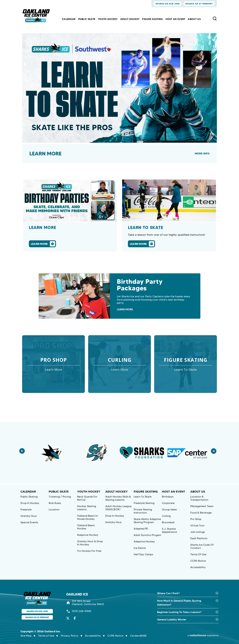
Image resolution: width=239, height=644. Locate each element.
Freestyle (26, 509)
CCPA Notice (198, 561)
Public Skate (87, 19)
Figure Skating (152, 19)
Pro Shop (196, 519)
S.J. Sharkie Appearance (169, 530)
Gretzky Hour (29, 516)
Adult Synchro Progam (147, 535)
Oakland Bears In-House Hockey (88, 517)
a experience (203, 635)
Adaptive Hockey (88, 535)
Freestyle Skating (144, 503)
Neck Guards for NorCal (87, 498)
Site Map (26, 636)
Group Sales (169, 509)
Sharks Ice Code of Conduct (202, 546)
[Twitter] (68, 618)
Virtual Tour (197, 525)
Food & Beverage (201, 513)
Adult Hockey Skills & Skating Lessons (118, 498)
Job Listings (198, 532)
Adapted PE (141, 529)
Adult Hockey (130, 19)
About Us (194, 19)
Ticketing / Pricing (60, 497)
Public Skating (29, 497)
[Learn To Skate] (169, 216)
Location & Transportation (199, 498)
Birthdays (168, 497)
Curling (166, 516)
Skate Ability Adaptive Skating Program (147, 521)
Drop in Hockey (30, 503)
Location (54, 509)
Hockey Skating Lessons (87, 508)
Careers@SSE (138, 636)
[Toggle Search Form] (215, 19)
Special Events (29, 522)
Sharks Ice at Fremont (199, 4)
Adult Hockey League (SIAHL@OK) (118, 508)
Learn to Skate (143, 497)
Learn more (45, 154)
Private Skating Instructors (143, 511)
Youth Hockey (108, 19)
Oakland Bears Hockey (86, 527)
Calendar (69, 19)
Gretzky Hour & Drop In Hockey (90, 543)
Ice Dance (140, 548)
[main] (119, 211)
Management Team (202, 506)
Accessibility (198, 567)
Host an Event (175, 19)
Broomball (168, 522)
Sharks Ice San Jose (168, 4)
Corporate (168, 503)
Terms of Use (198, 554)
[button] (24, 453)
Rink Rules (55, 503)
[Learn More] (70, 216)
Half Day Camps (143, 554)
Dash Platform (199, 538)
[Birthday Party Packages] (119, 296)
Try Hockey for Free (89, 551)
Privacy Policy (70, 636)
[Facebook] (75, 618)
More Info (202, 153)
